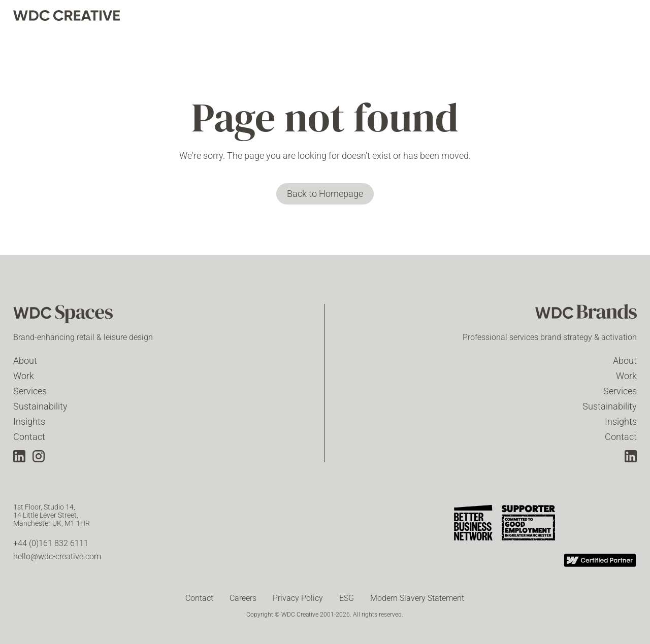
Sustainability (40, 406)
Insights (29, 421)
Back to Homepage (325, 194)
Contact (29, 437)
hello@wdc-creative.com (57, 556)
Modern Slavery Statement (417, 598)
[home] (67, 15)
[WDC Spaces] (64, 315)
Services (30, 391)
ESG (347, 598)
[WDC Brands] (586, 315)
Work (24, 376)
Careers (243, 598)
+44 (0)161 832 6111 (51, 543)
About (25, 361)
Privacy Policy (298, 598)
